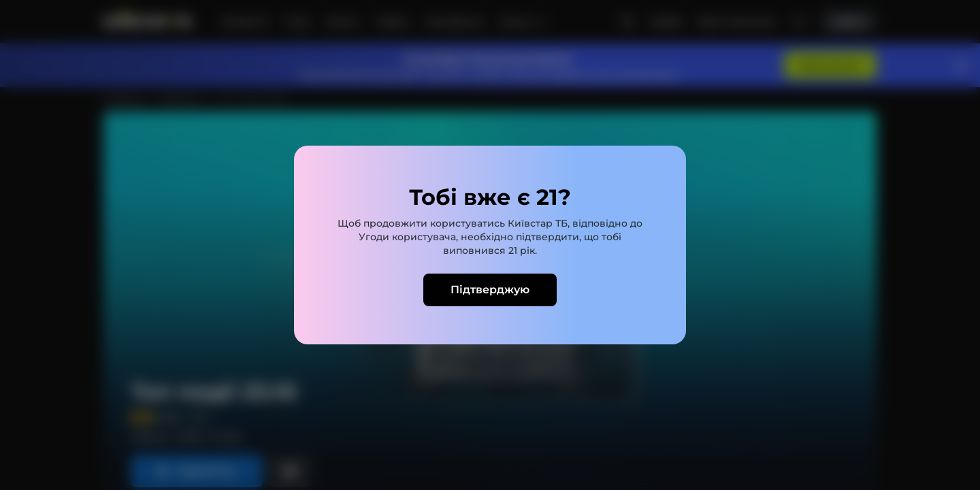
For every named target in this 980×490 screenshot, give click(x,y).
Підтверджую (490, 290)
